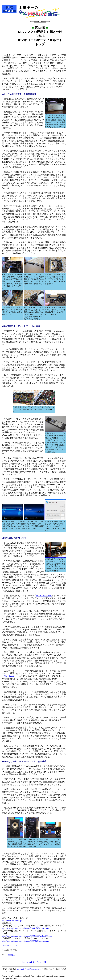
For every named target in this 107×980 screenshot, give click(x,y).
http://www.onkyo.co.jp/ (12, 920)
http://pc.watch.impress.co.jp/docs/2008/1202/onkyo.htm (25, 928)
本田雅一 (11, 955)
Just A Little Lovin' (44, 596)
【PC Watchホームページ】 (34, 962)
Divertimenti (9, 676)
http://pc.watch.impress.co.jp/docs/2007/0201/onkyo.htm (25, 941)
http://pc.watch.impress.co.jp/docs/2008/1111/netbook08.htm (27, 936)
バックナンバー (10, 945)
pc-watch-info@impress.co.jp (29, 969)
